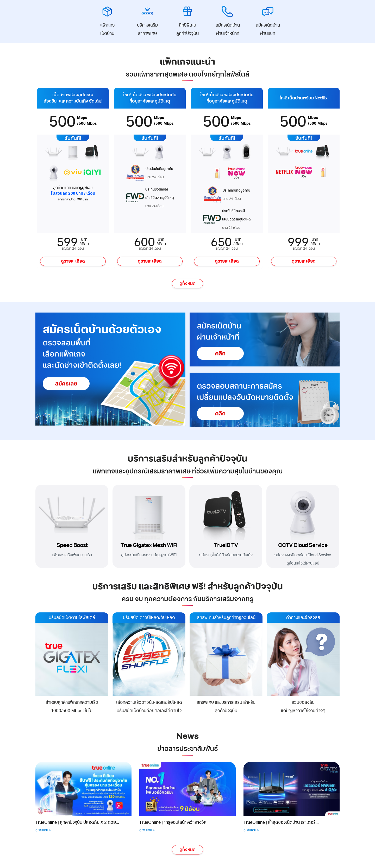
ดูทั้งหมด (187, 284)
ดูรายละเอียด (73, 261)
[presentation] (31, 790)
